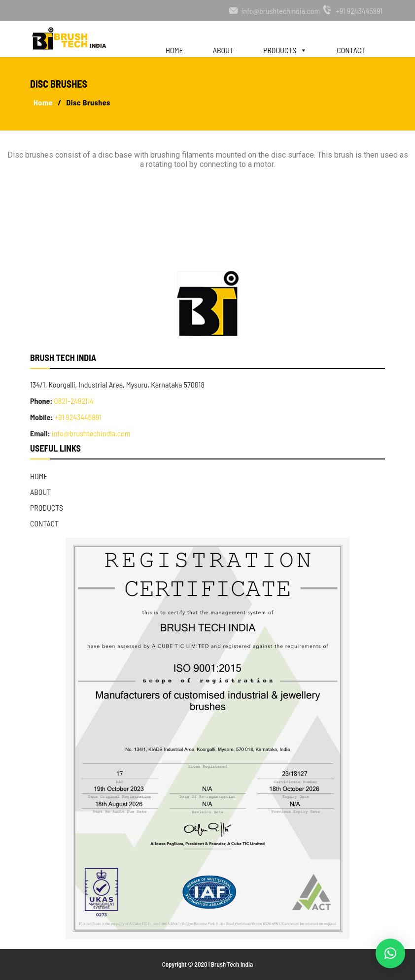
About (223, 49)
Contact (351, 49)
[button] (390, 953)
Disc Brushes (88, 102)
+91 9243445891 (359, 11)
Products (285, 45)
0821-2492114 (73, 401)
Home (174, 49)
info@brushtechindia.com (281, 11)
